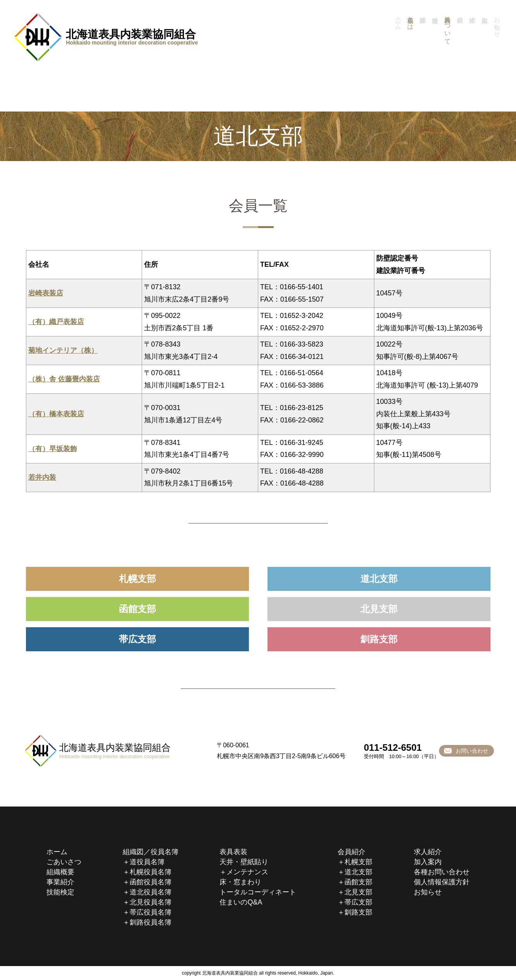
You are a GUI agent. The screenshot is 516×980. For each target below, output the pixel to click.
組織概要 (60, 872)
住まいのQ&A (241, 902)
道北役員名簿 (151, 892)
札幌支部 (137, 579)
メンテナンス (247, 872)
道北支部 (379, 579)
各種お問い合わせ (442, 872)
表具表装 (233, 852)
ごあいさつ (64, 862)
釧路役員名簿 (151, 922)
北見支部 (379, 609)
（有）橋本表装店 (56, 414)
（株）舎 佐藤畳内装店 (64, 379)
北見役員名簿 (151, 902)
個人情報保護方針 (442, 882)
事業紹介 (424, 47)
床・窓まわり (240, 882)
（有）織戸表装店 (56, 322)
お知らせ (428, 892)
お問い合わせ (472, 751)
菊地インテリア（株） (63, 350)
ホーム (57, 852)
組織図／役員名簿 (151, 852)
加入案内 (428, 862)
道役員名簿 (147, 862)
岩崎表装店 (46, 293)
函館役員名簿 (151, 882)
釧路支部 (379, 639)
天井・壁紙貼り (244, 862)
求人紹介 (428, 852)
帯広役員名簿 (151, 912)
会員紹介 (351, 852)
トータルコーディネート (258, 892)
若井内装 (42, 477)
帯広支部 (137, 639)
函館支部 (137, 609)
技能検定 (436, 47)
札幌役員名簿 (151, 872)
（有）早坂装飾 (53, 449)
